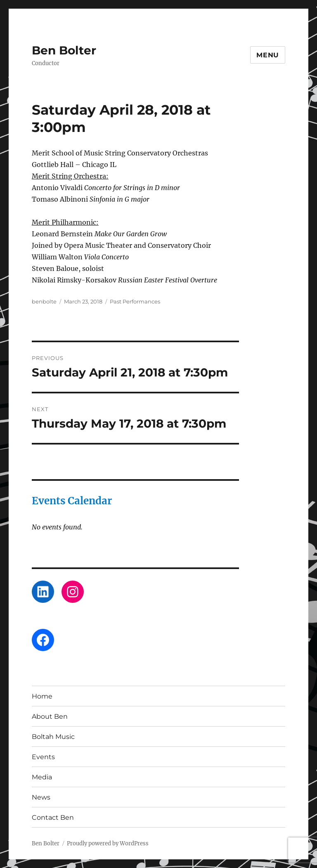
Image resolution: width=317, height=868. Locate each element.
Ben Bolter (64, 50)
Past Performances (135, 301)
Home (42, 696)
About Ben (50, 716)
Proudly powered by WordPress (108, 843)
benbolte (44, 301)
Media (42, 777)
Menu (268, 55)
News (41, 797)
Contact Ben (53, 817)
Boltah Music (53, 737)
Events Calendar (72, 501)
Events (43, 757)
